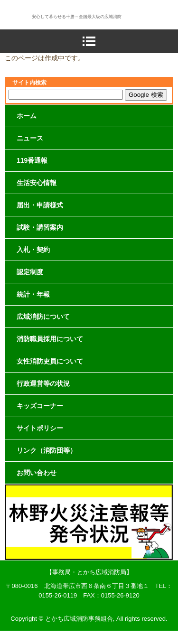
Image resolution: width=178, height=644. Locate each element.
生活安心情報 (37, 183)
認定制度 (30, 272)
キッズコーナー (40, 406)
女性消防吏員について (50, 361)
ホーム (27, 116)
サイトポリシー (40, 428)
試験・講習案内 (40, 227)
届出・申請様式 (40, 205)
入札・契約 (33, 250)
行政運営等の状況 (43, 383)
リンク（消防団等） (47, 450)
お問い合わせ (37, 473)
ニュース (30, 138)
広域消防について (43, 317)
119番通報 (32, 160)
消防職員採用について (50, 339)
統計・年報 (33, 294)
